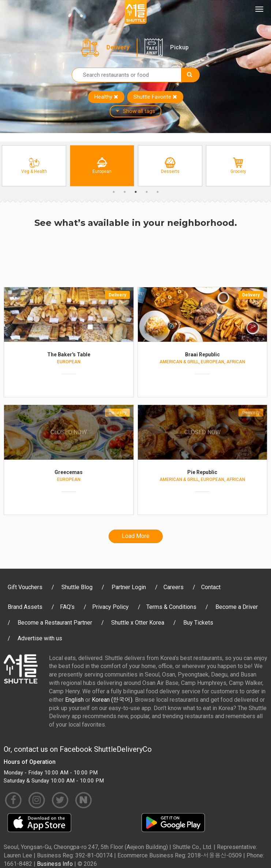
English (74, 700)
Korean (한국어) (112, 700)
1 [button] (114, 192)
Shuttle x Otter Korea (138, 623)
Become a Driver (237, 607)
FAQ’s (67, 607)
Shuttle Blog (77, 587)
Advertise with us (40, 638)
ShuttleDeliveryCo (123, 749)
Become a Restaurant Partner (55, 623)
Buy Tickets (198, 623)
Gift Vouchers (25, 587)
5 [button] (158, 192)
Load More (136, 536)
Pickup (179, 47)
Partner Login (129, 587)
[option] (34, 166)
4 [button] (147, 192)
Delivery (118, 47)
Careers (174, 587)
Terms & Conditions (171, 607)
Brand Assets (25, 607)
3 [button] (136, 192)
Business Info (55, 864)
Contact (211, 587)
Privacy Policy (110, 607)
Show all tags (135, 111)
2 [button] (125, 192)
